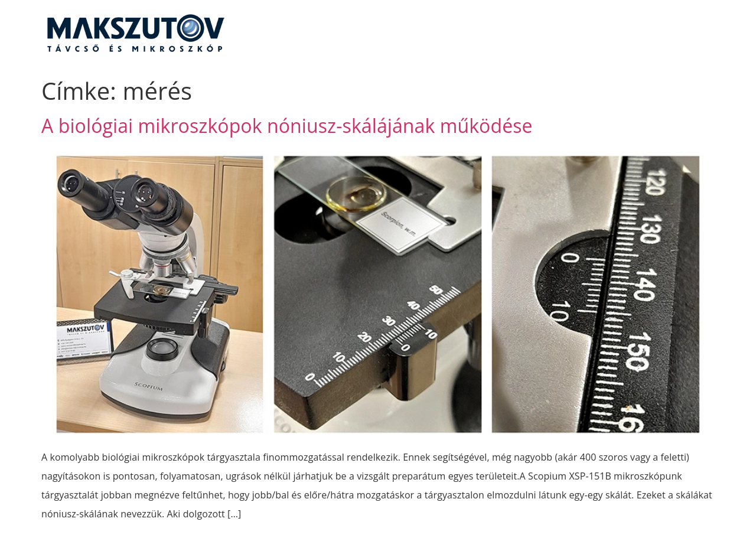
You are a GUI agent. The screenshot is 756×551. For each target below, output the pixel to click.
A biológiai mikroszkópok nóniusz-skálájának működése (287, 125)
